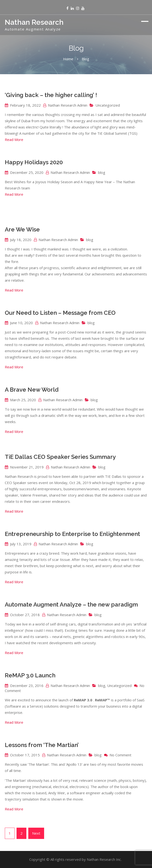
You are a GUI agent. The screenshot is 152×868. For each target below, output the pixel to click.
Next (36, 833)
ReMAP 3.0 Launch (30, 675)
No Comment (120, 755)
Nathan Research (34, 22)
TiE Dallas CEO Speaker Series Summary (60, 457)
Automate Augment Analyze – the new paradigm (71, 604)
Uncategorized (108, 105)
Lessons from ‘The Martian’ (42, 745)
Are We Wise (22, 229)
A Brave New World (32, 390)
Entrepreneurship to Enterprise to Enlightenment (72, 534)
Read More (14, 140)
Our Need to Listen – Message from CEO (60, 313)
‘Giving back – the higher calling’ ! (51, 95)
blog (102, 172)
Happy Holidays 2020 (34, 162)
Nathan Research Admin (68, 105)
